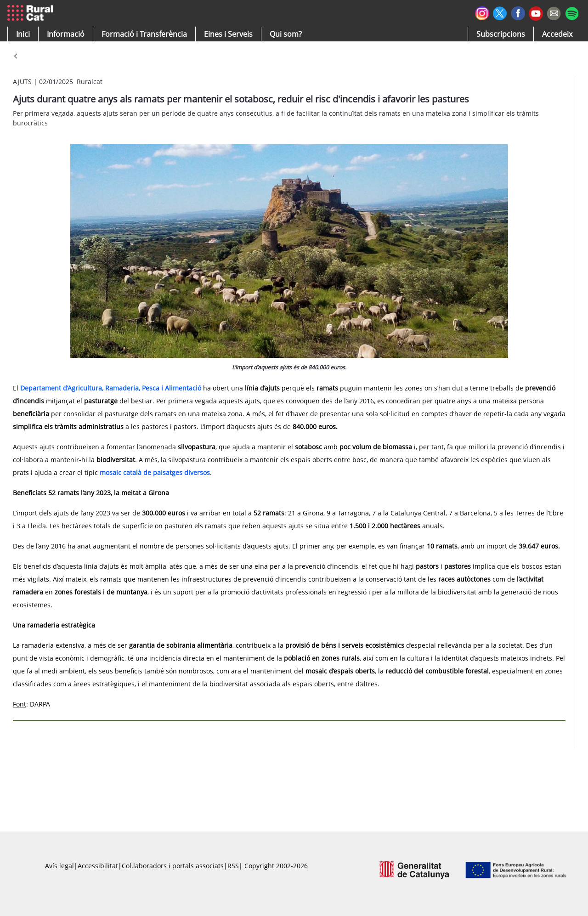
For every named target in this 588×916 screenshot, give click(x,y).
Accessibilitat (98, 866)
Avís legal (59, 866)
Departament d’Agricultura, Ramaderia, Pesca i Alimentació (111, 388)
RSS (233, 866)
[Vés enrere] (16, 57)
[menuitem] (144, 34)
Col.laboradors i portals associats (173, 866)
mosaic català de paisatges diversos (155, 472)
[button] (23, 34)
